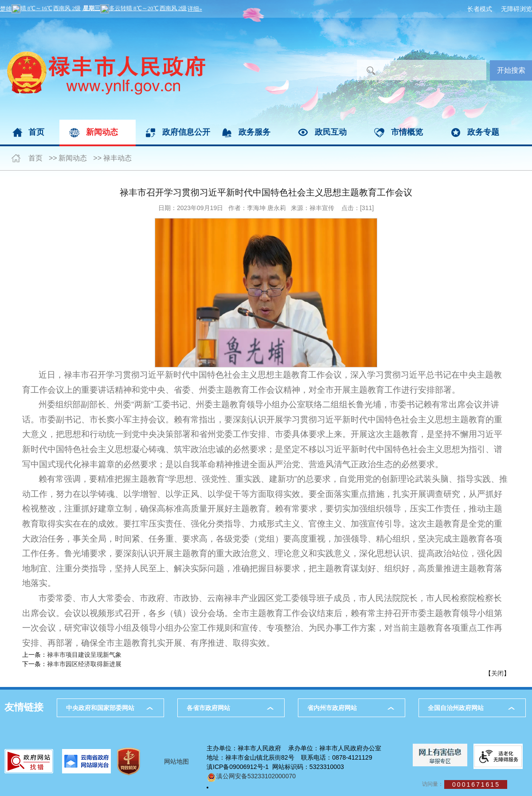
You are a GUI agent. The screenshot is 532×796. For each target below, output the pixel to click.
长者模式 (480, 9)
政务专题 (483, 132)
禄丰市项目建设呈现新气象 (84, 655)
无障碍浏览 (516, 9)
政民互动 (331, 132)
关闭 (497, 673)
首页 (36, 132)
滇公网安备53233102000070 (251, 776)
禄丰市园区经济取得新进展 (84, 664)
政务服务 (254, 132)
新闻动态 (102, 132)
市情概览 (407, 132)
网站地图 (176, 761)
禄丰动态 (117, 158)
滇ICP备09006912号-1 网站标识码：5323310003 (275, 767)
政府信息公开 (186, 132)
